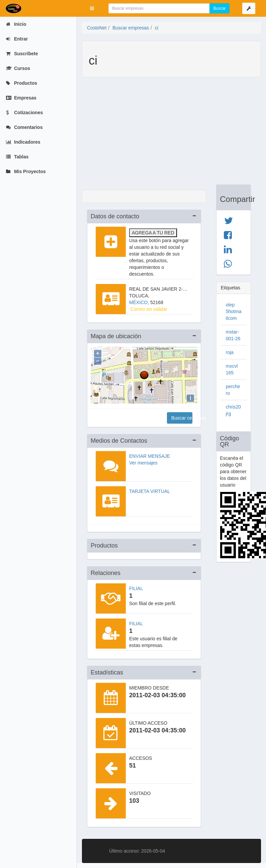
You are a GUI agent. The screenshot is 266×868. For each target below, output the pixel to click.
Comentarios (24, 127)
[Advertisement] (166, 134)
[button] (92, 8)
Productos (22, 83)
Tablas (17, 157)
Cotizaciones (24, 113)
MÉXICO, (140, 302)
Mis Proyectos (26, 171)
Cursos (18, 68)
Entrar (17, 39)
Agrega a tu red (153, 233)
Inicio (16, 24)
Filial (136, 588)
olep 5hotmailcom (234, 311)
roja (230, 352)
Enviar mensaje (150, 456)
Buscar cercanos (182, 418)
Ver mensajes (143, 463)
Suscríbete (22, 54)
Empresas (21, 98)
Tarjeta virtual (150, 491)
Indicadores (23, 142)
